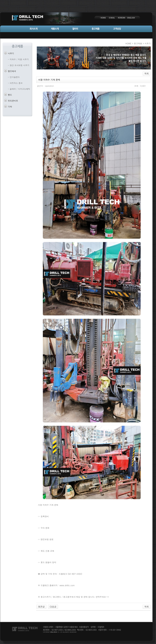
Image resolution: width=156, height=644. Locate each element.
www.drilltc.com (67, 585)
